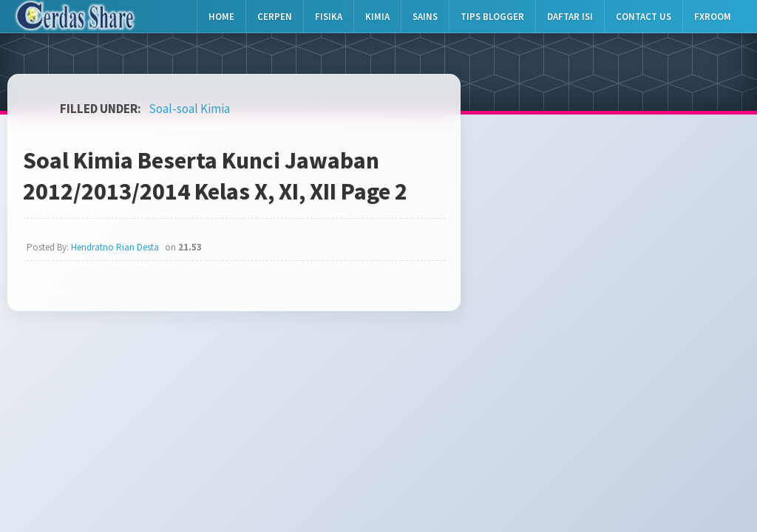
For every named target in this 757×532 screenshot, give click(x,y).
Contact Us (644, 17)
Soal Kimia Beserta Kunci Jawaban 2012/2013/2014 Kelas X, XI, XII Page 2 (215, 176)
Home (221, 17)
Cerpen (275, 17)
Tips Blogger (492, 17)
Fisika (329, 17)
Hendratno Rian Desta (115, 247)
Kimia (377, 17)
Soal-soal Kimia (189, 109)
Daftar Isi (570, 17)
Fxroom (713, 17)
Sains (425, 17)
